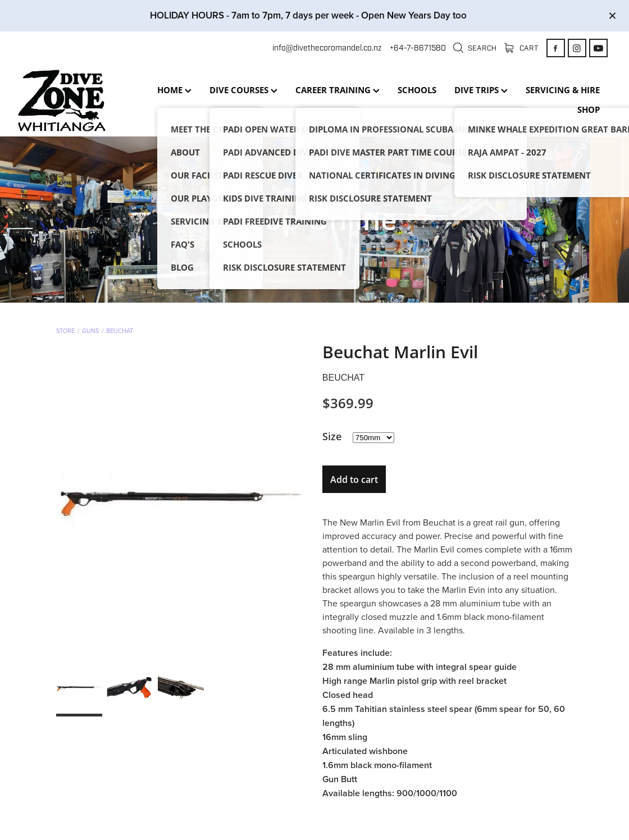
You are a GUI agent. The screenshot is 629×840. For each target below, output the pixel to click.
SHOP (589, 109)
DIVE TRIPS (481, 90)
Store (65, 331)
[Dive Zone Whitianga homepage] (77, 101)
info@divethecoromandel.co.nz (327, 48)
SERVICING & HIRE (563, 90)
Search (475, 48)
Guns (90, 331)
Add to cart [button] (354, 480)
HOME (174, 90)
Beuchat (120, 331)
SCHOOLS (417, 90)
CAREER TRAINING (338, 90)
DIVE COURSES (243, 90)
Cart (521, 48)
